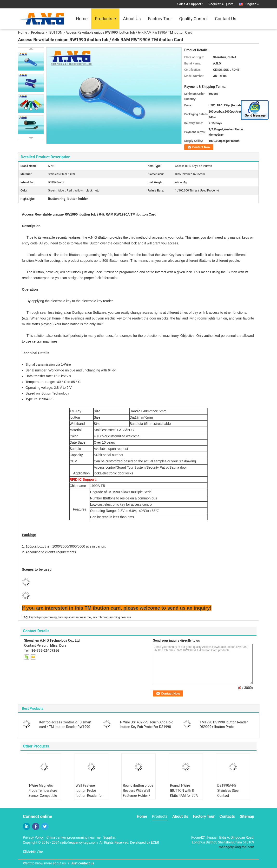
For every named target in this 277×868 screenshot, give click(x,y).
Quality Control (193, 19)
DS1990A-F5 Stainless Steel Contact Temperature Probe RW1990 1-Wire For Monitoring (232, 798)
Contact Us (225, 19)
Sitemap (247, 816)
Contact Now (201, 147)
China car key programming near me (74, 837)
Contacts (227, 816)
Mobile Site (33, 852)
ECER (155, 842)
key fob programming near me (112, 617)
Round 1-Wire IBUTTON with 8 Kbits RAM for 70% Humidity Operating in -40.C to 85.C (185, 796)
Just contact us (82, 863)
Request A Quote (221, 4)
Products (104, 19)
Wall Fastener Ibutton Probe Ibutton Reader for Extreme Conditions (90, 793)
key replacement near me (75, 617)
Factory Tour (160, 19)
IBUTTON (55, 32)
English (252, 4)
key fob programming (43, 617)
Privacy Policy (33, 837)
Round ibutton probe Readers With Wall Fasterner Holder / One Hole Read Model (138, 796)
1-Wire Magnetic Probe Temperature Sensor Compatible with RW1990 (43, 793)
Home (82, 19)
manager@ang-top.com (237, 847)
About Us (132, 19)
